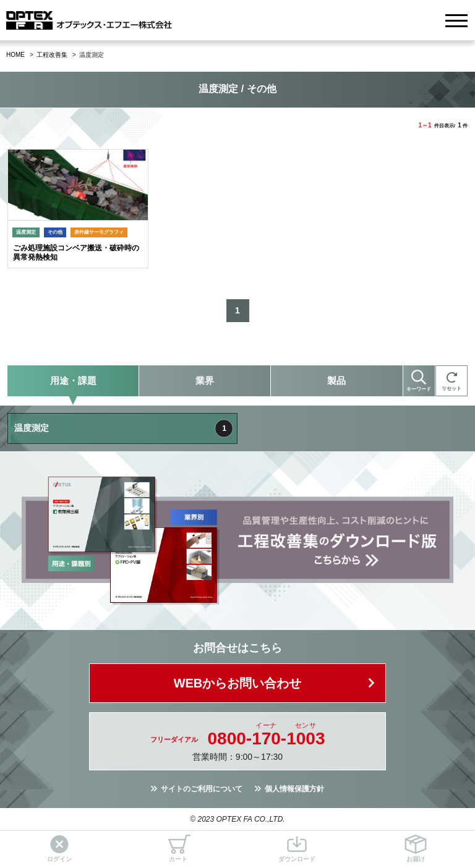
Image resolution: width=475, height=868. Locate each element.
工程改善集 (52, 55)
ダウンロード (297, 849)
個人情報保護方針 (294, 789)
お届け (416, 849)
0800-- (267, 739)
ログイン (59, 849)
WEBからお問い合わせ (238, 683)
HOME (15, 55)
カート (178, 849)
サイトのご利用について (202, 789)
